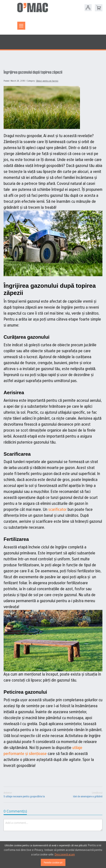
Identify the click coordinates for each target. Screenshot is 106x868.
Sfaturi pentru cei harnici (47, 81)
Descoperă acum (65, 854)
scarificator (57, 510)
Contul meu (88, 8)
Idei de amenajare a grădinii (88, 795)
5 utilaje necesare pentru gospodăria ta (24, 795)
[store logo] (33, 8)
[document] (53, 855)
